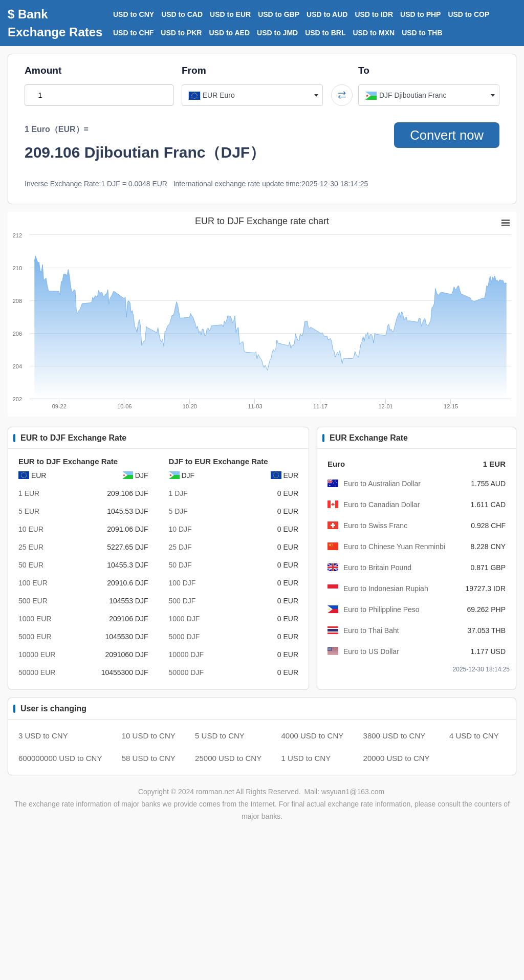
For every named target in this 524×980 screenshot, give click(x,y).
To (364, 70)
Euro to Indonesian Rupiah (386, 589)
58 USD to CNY (149, 758)
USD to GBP (279, 14)
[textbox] (252, 95)
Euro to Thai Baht (371, 630)
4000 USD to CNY (313, 736)
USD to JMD (277, 33)
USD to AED (229, 33)
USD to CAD (182, 14)
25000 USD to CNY (228, 758)
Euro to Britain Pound (377, 568)
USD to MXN (374, 33)
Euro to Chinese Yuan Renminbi (394, 547)
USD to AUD (327, 14)
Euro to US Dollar (371, 651)
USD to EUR (230, 14)
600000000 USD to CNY (60, 758)
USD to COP (468, 14)
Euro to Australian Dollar (382, 484)
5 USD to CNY (220, 736)
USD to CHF (133, 33)
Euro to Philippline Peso (381, 609)
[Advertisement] (262, 907)
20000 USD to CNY (397, 758)
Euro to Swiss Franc (375, 526)
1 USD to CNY (306, 758)
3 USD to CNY (43, 736)
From (194, 70)
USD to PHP (420, 14)
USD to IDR (374, 14)
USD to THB (422, 33)
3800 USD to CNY (395, 736)
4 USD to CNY (474, 736)
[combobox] (252, 95)
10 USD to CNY (149, 736)
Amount (43, 70)
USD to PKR (181, 33)
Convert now (446, 135)
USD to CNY (134, 14)
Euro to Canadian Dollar (381, 505)
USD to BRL (325, 33)
